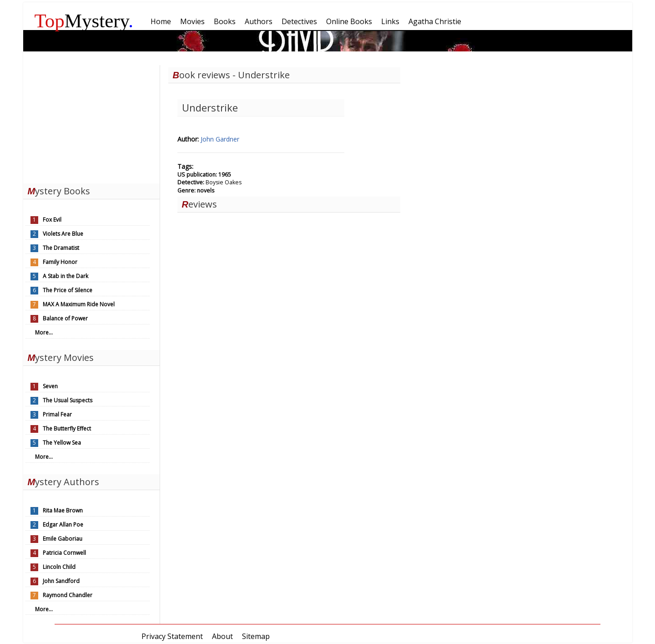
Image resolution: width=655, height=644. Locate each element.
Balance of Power (65, 318)
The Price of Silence (68, 290)
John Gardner (220, 139)
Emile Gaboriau (63, 539)
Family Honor (60, 262)
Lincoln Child (59, 567)
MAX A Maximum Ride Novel (79, 304)
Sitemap (256, 636)
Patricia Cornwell (64, 553)
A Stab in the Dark (65, 276)
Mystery (84, 21)
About (222, 636)
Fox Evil (52, 220)
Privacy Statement (172, 636)
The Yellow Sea (62, 443)
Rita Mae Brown (63, 510)
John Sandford (61, 581)
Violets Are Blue (63, 234)
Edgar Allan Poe (63, 525)
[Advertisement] (91, 122)
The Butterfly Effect (67, 428)
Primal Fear (57, 414)
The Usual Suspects (68, 400)
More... (44, 332)
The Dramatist (61, 248)
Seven (50, 386)
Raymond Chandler (68, 595)
